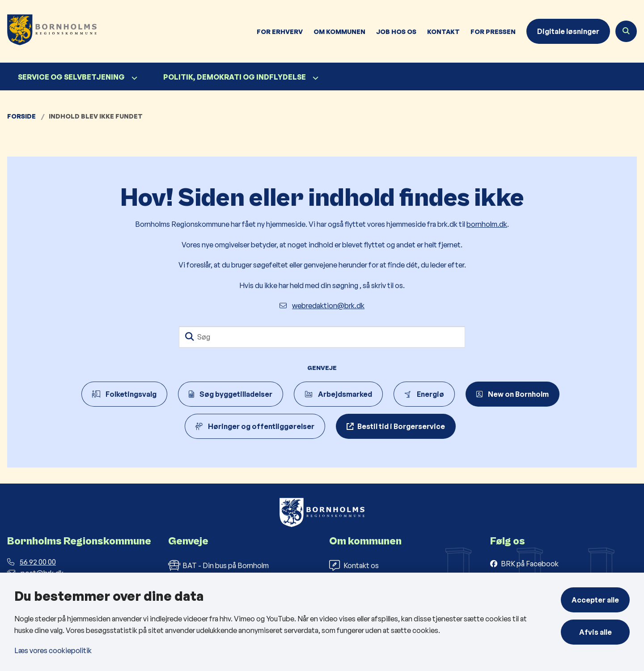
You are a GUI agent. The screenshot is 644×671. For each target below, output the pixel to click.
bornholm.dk (487, 224)
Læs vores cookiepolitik (53, 650)
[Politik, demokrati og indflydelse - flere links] (314, 78)
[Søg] (322, 337)
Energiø (424, 394)
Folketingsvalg (124, 394)
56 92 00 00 (32, 562)
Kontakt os (354, 565)
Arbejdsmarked (338, 394)
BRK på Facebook (530, 564)
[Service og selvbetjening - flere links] (133, 78)
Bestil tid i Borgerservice (401, 426)
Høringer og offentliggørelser (255, 426)
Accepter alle (595, 600)
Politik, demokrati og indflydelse (235, 77)
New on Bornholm (513, 394)
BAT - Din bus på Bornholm (218, 565)
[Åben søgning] (626, 31)
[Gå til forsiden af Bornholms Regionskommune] (48, 31)
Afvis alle (595, 632)
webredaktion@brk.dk (322, 306)
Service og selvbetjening (71, 77)
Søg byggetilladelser (231, 394)
